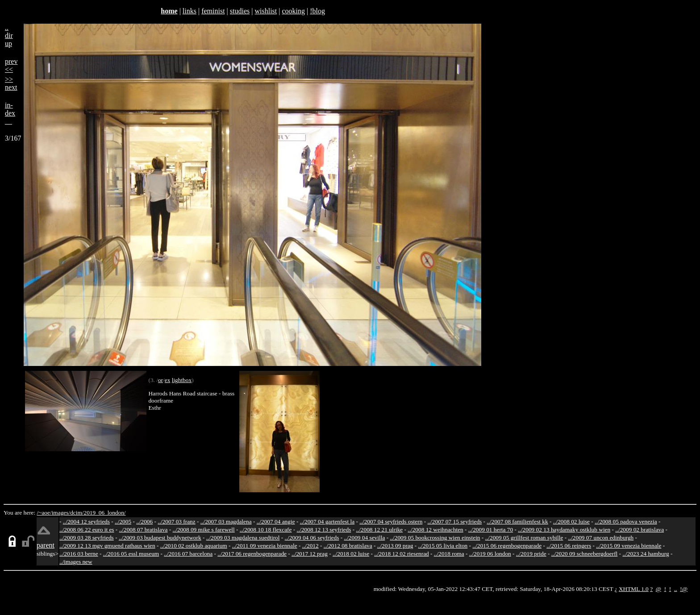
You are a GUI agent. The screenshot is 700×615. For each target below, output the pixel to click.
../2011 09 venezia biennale (265, 546)
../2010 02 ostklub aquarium (194, 546)
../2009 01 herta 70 (491, 530)
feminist (213, 11)
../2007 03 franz (176, 522)
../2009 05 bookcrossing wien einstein (435, 538)
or (160, 380)
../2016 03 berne (79, 554)
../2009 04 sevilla (364, 538)
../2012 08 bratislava (348, 546)
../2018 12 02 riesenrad (402, 554)
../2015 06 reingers (569, 546)
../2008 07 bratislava (144, 530)
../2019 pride (531, 554)
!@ (684, 589)
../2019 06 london (490, 554)
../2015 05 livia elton (443, 546)
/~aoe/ (44, 513)
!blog (317, 11)
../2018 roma (449, 554)
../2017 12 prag (310, 554)
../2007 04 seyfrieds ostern (391, 522)
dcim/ (77, 513)
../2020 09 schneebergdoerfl (585, 554)
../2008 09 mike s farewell (204, 530)
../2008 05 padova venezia (626, 522)
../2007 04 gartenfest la (327, 522)
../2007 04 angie (276, 522)
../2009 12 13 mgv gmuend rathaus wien (107, 546)
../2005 (123, 522)
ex (168, 380)
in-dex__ (10, 113)
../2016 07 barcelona (188, 554)
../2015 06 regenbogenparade (507, 546)
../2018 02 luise (351, 554)
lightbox (182, 380)
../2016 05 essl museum (131, 554)
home (169, 11)
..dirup (9, 35)
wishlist (266, 11)
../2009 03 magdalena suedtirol (243, 538)
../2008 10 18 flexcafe (266, 530)
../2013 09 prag (395, 546)
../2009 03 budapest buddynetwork (160, 538)
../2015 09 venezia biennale (629, 546)
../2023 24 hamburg (646, 554)
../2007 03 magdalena (226, 522)
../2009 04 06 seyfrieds (312, 538)
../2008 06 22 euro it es (87, 530)
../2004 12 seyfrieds (86, 522)
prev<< (11, 65)
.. (676, 589)
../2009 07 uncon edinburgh (601, 538)
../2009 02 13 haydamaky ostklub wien (564, 530)
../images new (76, 562)
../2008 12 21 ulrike (379, 530)
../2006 (144, 522)
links (190, 11)
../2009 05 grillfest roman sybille (524, 538)
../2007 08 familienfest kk (517, 522)
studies (240, 11)
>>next (11, 83)
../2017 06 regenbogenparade (252, 554)
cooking (293, 11)
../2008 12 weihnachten (435, 530)
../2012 (310, 546)
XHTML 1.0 (634, 589)
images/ (61, 513)
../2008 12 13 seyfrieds (324, 530)
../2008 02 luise (571, 522)
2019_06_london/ (104, 513)
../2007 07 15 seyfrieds (454, 522)
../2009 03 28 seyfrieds (87, 538)
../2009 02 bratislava (640, 530)
